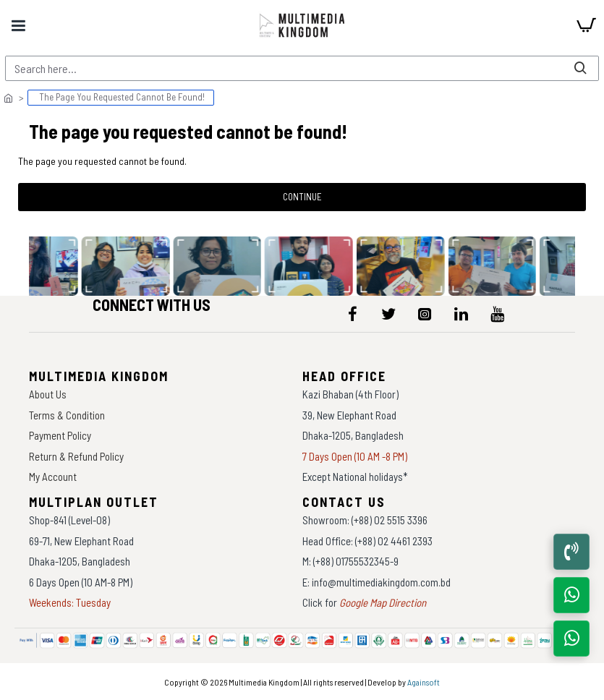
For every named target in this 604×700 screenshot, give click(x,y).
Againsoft (424, 682)
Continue (302, 197)
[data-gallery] (127, 266)
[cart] (586, 25)
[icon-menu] (352, 314)
